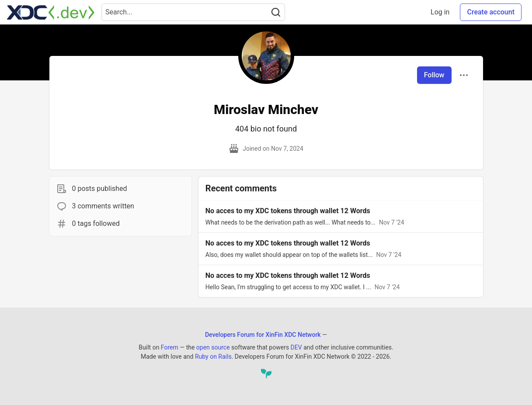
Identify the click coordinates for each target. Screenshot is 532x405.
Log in (440, 12)
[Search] (276, 12)
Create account (491, 12)
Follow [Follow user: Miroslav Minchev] (434, 75)
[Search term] (193, 12)
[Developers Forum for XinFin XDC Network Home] (51, 12)
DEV (296, 347)
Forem (170, 347)
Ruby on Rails (213, 357)
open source (213, 347)
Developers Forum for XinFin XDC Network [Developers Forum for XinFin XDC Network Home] (263, 335)
